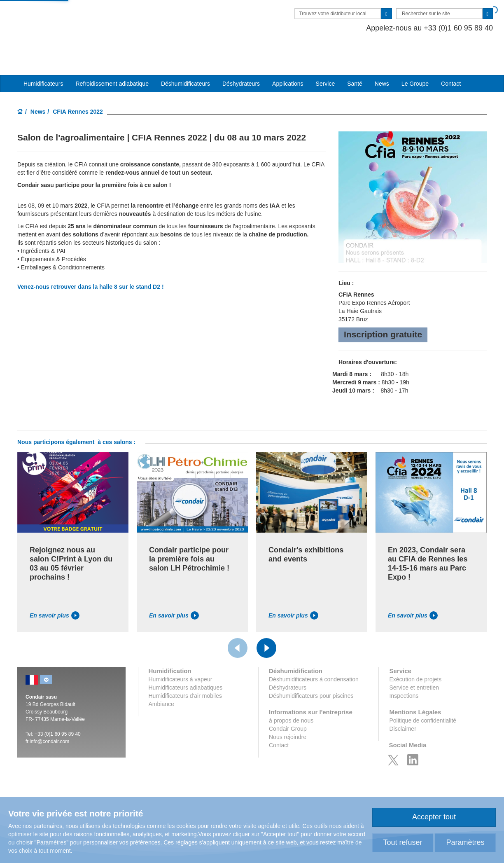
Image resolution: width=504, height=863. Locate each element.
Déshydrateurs (241, 58)
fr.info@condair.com (47, 716)
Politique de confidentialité (423, 695)
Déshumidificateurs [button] (185, 58)
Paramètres (465, 842)
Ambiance (161, 678)
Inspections (404, 670)
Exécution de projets (415, 654)
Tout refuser (402, 842)
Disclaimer (402, 703)
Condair (65, 19)
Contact (451, 58)
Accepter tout (434, 817)
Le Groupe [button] (415, 58)
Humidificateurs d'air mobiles (185, 670)
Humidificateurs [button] (43, 58)
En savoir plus (55, 590)
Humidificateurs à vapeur (181, 654)
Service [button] (325, 58)
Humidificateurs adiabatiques (186, 662)
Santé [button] (355, 58)
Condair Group (288, 703)
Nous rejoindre (288, 711)
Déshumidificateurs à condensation (314, 654)
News (382, 58)
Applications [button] (288, 58)
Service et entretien (414, 662)
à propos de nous (291, 695)
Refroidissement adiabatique (112, 58)
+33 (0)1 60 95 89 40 (58, 709)
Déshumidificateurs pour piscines (311, 670)
